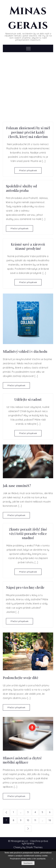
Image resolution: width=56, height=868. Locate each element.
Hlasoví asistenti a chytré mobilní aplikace (22, 760)
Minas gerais (28, 18)
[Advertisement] (28, 85)
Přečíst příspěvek (28, 170)
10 (28, 820)
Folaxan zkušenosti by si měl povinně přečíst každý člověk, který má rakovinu (28, 132)
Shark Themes (34, 847)
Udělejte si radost (28, 399)
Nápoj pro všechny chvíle (25, 587)
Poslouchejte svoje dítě (21, 678)
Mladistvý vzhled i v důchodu (25, 351)
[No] (52, 859)
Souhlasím (28, 863)
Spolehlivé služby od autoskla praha (22, 188)
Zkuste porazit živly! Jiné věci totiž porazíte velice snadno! (28, 534)
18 (50, 820)
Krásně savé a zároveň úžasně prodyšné (28, 246)
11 (35, 820)
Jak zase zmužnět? (17, 486)
